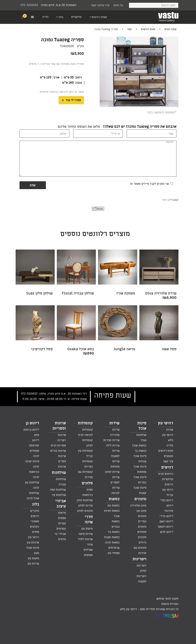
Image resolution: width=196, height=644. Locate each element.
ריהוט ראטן (166, 521)
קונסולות (85, 423)
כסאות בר (141, 451)
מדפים (62, 539)
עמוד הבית (170, 29)
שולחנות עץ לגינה (32, 485)
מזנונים (140, 499)
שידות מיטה (86, 534)
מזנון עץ (141, 511)
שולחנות (59, 473)
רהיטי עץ (166, 423)
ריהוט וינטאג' (165, 527)
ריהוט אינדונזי (169, 508)
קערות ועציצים (61, 526)
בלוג (36, 504)
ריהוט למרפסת (34, 443)
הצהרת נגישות (170, 604)
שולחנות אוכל (141, 438)
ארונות (62, 467)
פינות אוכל (142, 426)
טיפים (36, 532)
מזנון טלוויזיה (138, 506)
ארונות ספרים (62, 459)
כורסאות (88, 495)
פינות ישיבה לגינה (32, 464)
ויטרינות (139, 559)
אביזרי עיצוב (61, 504)
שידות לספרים (115, 480)
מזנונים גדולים (142, 540)
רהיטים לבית (166, 474)
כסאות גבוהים (116, 524)
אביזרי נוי (60, 534)
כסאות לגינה (112, 543)
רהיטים (167, 467)
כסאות (114, 499)
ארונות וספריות (59, 426)
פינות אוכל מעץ (33, 550)
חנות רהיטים (148, 29)
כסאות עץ (114, 506)
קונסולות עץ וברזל (85, 453)
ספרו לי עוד (73, 100)
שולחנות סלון (85, 500)
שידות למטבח (115, 453)
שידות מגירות (111, 440)
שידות (114, 423)
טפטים (62, 518)
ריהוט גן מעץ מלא (31, 432)
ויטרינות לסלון (141, 568)
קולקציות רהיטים (168, 482)
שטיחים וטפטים (88, 552)
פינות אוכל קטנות (140, 490)
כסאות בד (114, 532)
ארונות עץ (33, 543)
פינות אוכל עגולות (140, 459)
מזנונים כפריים (142, 519)
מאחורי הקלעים (34, 524)
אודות (170, 430)
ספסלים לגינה (34, 453)
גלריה (170, 446)
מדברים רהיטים (35, 513)
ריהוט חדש (167, 532)
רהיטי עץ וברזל (168, 492)
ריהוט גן (32, 423)
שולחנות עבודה (61, 482)
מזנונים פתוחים (142, 529)
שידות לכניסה (115, 490)
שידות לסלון (112, 472)
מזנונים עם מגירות (140, 550)
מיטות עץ (87, 529)
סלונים (87, 483)
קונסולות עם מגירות (85, 475)
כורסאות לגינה (34, 475)
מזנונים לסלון (85, 511)
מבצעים (168, 456)
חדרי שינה (89, 520)
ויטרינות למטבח (141, 579)
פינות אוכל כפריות (140, 480)
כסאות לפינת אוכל (112, 513)
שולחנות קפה (58, 490)
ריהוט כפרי (167, 500)
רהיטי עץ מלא (168, 438)
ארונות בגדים (58, 451)
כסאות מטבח (112, 537)
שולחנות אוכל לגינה (33, 496)
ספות (90, 490)
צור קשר (168, 461)
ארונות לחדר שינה (85, 542)
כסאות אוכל (139, 446)
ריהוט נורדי (166, 516)
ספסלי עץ (114, 553)
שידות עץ (33, 564)
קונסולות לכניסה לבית (85, 432)
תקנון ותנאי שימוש (167, 599)
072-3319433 (29, 5)
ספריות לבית (58, 446)
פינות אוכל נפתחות (140, 469)
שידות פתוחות (115, 464)
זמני (129, 29)
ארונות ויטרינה (62, 438)
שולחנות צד (59, 495)
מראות (62, 513)
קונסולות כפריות (87, 464)
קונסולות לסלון (87, 443)
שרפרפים (114, 548)
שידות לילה (113, 446)
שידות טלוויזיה (115, 432)
